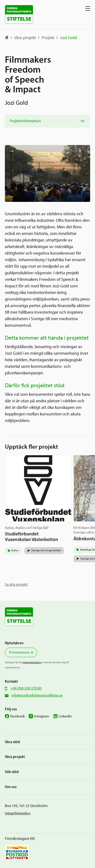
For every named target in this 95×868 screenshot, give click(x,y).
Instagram (42, 716)
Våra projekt (25, 38)
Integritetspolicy (32, 662)
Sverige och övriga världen (46, 550)
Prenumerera (19, 652)
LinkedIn (65, 716)
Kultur (15, 550)
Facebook (17, 716)
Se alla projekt (16, 584)
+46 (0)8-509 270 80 (26, 688)
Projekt (48, 38)
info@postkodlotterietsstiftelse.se (37, 695)
